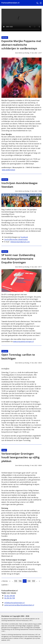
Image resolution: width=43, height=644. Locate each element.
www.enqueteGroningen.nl (23, 341)
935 (16, 581)
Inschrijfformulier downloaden (16, 239)
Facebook (24, 237)
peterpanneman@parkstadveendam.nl (19, 605)
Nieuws (5, 37)
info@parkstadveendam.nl (14, 603)
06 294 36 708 (10, 598)
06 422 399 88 (10, 596)
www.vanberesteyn (9, 170)
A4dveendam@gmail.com (20, 242)
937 (25, 581)
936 (20, 581)
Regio (4, 450)
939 (34, 581)
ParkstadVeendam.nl (10, 3)
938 (29, 581)
